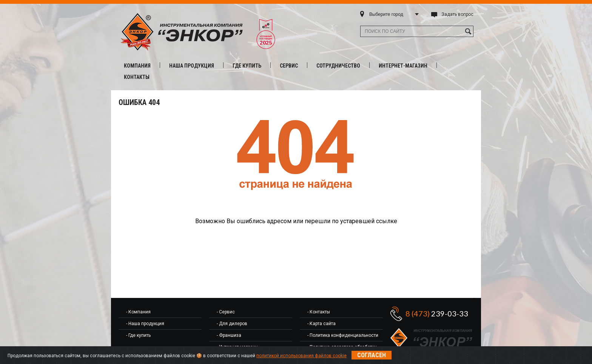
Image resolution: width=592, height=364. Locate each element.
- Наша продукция (145, 324)
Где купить (247, 66)
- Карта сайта (321, 324)
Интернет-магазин (403, 66)
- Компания (138, 312)
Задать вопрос (457, 14)
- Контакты (319, 312)
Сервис (289, 66)
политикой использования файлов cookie (301, 356)
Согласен (372, 355)
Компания (137, 66)
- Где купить (138, 335)
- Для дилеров (232, 324)
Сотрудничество (338, 66)
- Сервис (226, 312)
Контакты (137, 77)
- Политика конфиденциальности (343, 335)
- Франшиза (229, 335)
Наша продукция (192, 66)
